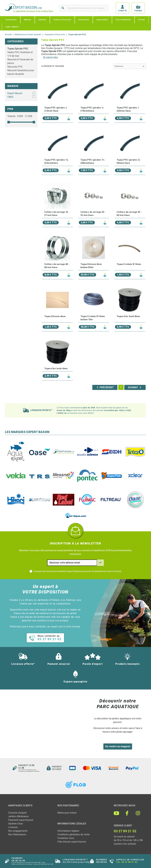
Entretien (42, 20)
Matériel (28, 20)
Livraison (13, 827)
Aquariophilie (102, 20)
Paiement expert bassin (21, 820)
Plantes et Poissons (62, 20)
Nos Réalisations (17, 834)
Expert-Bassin (15, 93)
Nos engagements (18, 831)
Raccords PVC (15, 67)
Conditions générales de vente (74, 834)
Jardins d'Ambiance (18, 816)
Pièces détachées (123, 20)
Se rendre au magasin (118, 746)
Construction (11, 20)
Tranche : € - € (20, 116)
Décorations (84, 20)
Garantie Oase (16, 824)
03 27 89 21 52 (129, 862)
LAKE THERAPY (12, 27)
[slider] (9, 122)
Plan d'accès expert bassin (72, 842)
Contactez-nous (66, 838)
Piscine (142, 20)
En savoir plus (50, 57)
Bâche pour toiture (67, 813)
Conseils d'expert (17, 813)
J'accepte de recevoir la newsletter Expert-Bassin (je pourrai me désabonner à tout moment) (77, 571)
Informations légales (68, 831)
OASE (10, 97)
